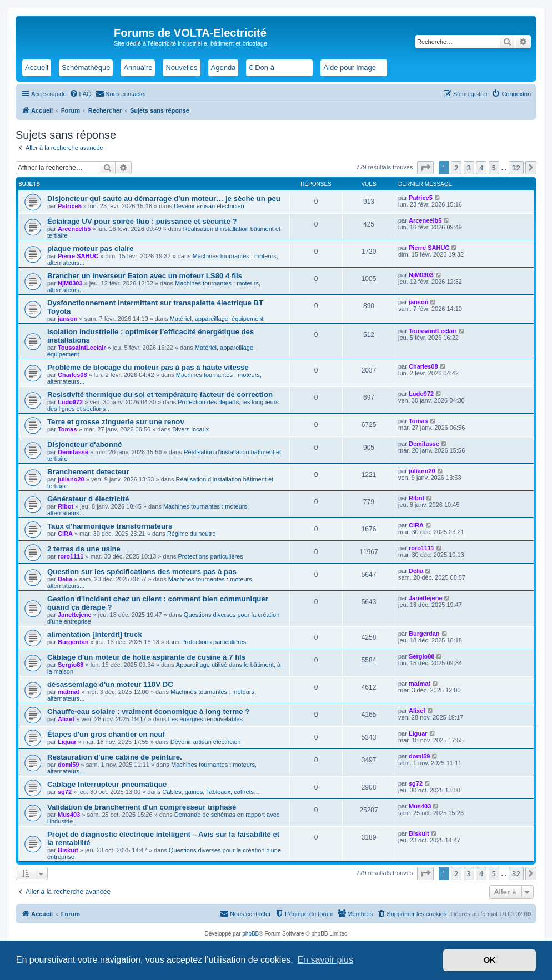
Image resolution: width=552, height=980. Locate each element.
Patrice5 (70, 206)
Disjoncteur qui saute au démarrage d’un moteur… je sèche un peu (164, 198)
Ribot (66, 506)
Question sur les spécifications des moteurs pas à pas (142, 572)
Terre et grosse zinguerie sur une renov (116, 422)
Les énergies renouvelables (206, 719)
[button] (425, 168)
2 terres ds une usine (84, 549)
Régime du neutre (191, 534)
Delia (65, 579)
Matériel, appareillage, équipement (217, 319)
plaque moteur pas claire (90, 248)
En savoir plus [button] (325, 960)
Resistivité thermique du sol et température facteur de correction (160, 394)
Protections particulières (210, 556)
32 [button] (516, 168)
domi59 (69, 765)
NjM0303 (70, 283)
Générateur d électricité (88, 499)
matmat (69, 692)
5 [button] (494, 168)
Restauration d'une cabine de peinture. (115, 757)
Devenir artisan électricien (209, 206)
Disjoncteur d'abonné (84, 444)
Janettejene (75, 615)
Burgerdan (73, 642)
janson (67, 319)
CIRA (65, 534)
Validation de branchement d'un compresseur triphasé (142, 807)
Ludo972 (70, 402)
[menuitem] (81, 94)
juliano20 (71, 479)
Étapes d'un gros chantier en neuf (106, 734)
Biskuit (68, 850)
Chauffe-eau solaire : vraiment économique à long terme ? (148, 712)
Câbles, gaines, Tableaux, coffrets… (211, 792)
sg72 (65, 792)
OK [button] (490, 960)
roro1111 (71, 556)
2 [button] (456, 168)
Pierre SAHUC (78, 256)
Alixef (66, 719)
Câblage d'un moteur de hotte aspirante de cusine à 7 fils (146, 657)
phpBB (250, 934)
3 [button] (469, 168)
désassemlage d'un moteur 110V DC (110, 684)
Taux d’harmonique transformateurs (110, 526)
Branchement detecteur (88, 472)
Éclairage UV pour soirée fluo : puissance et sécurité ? (142, 221)
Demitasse (73, 452)
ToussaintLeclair (82, 348)
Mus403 (69, 815)
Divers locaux (190, 429)
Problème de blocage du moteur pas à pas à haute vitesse (148, 367)
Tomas (67, 429)
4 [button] (481, 168)
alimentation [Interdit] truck (95, 634)
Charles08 (72, 375)
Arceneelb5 (74, 229)
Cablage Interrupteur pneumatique (107, 784)
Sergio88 (71, 665)
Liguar (67, 742)
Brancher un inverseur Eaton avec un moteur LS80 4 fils (145, 276)
